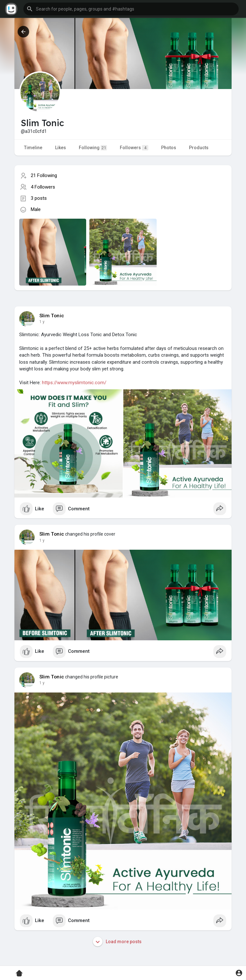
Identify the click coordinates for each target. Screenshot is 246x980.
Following (93, 148)
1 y (42, 322)
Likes (61, 148)
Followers (134, 148)
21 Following (44, 175)
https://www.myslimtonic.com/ (74, 383)
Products (199, 148)
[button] (131, 9)
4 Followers (43, 187)
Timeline (33, 148)
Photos (169, 148)
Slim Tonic (52, 316)
